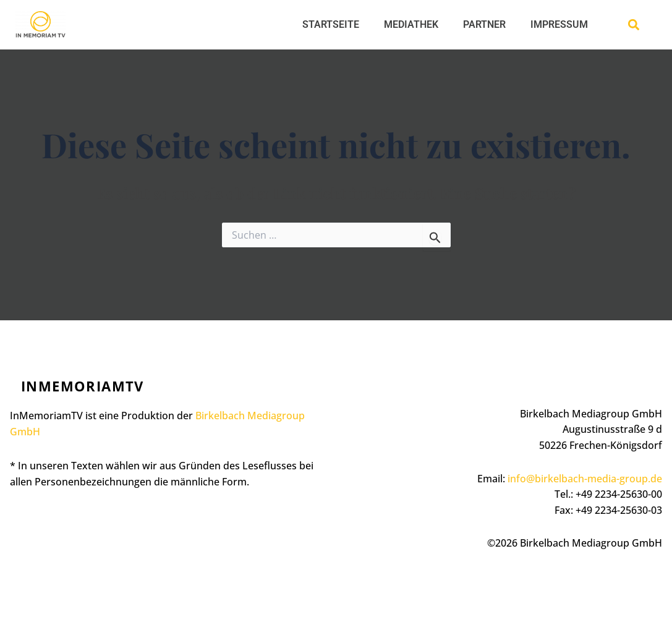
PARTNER (484, 24)
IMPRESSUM (559, 24)
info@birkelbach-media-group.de (585, 479)
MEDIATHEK (411, 24)
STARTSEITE (331, 24)
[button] (634, 25)
